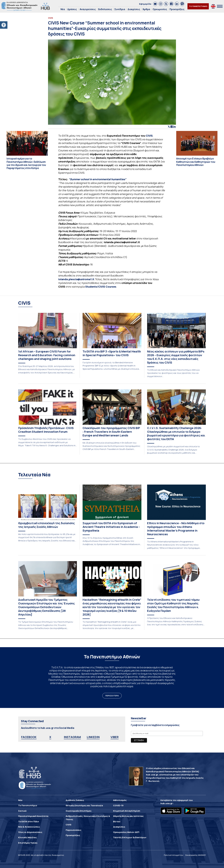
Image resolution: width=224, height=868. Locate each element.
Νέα (63, 9)
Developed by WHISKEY (196, 855)
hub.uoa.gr (167, 803)
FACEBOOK (29, 737)
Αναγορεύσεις (88, 9)
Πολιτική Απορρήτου (174, 855)
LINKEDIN (93, 737)
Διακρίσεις (134, 9)
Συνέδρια (120, 9)
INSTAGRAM (72, 737)
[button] (4, 25)
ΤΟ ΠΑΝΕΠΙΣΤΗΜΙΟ (198, 6)
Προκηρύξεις (177, 9)
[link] (155, 4)
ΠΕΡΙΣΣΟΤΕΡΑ (112, 696)
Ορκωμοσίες (160, 9)
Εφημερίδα (145, 4)
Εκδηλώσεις (105, 9)
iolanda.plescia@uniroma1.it (76, 279)
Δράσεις (72, 9)
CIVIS (149, 136)
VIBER (115, 737)
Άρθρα (146, 9)
